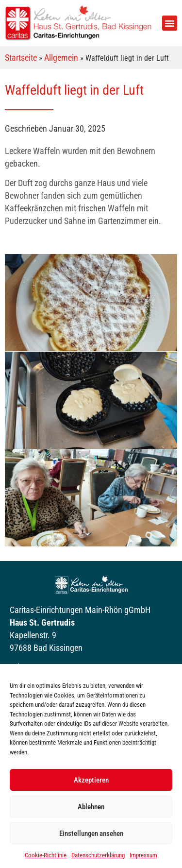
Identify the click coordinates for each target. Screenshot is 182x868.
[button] (170, 23)
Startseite (21, 58)
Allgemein (61, 58)
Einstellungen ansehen (91, 834)
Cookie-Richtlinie (46, 855)
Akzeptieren (91, 780)
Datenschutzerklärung (98, 855)
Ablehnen (91, 807)
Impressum (143, 855)
